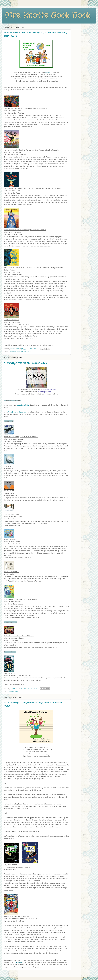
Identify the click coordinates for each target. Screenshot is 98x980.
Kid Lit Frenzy (18, 962)
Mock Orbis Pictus (23, 405)
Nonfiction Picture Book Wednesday (20, 352)
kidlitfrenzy (49, 72)
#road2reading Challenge (17, 412)
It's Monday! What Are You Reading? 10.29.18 (26, 363)
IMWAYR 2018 (13, 691)
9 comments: (33, 689)
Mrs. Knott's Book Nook (47, 15)
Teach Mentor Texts (49, 389)
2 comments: (33, 349)
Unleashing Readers (44, 392)
